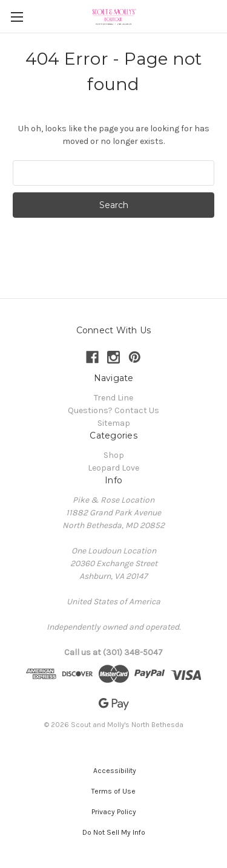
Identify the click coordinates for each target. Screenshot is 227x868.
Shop (114, 455)
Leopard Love (113, 468)
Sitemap (114, 423)
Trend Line (113, 398)
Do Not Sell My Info (114, 832)
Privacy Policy (114, 812)
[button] (114, 771)
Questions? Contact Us (113, 410)
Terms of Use (113, 791)
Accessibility (114, 771)
